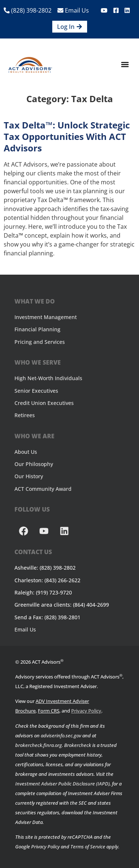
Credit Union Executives (44, 403)
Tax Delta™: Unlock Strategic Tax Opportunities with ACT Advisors (67, 136)
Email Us (73, 10)
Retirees (25, 415)
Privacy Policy (86, 711)
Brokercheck (78, 745)
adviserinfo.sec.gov (61, 735)
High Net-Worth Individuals (48, 378)
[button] (125, 65)
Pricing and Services (40, 342)
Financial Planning (37, 329)
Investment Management (46, 317)
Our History (29, 476)
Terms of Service (88, 847)
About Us (26, 452)
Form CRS (49, 711)
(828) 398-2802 (28, 10)
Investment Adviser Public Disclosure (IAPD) (62, 784)
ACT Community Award (43, 489)
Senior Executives (36, 391)
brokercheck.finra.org (39, 745)
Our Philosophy (34, 464)
